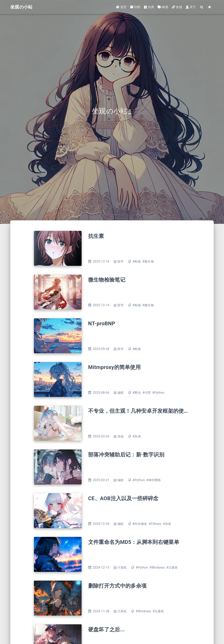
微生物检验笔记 (107, 280)
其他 (121, 436)
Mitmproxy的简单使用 (114, 367)
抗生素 (96, 236)
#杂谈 (137, 436)
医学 (121, 262)
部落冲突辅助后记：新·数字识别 (126, 455)
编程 (121, 393)
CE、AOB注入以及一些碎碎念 (123, 498)
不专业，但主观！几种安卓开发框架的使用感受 (144, 411)
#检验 (137, 262)
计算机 (122, 568)
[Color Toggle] (210, 7)
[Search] (202, 7)
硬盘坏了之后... (107, 630)
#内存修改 (140, 524)
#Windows (157, 568)
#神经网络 (154, 480)
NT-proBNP (102, 324)
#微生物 (148, 262)
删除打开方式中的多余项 (117, 586)
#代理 (147, 393)
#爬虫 (137, 393)
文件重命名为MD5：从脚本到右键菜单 (134, 542)
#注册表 (172, 568)
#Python (158, 393)
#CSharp (155, 524)
